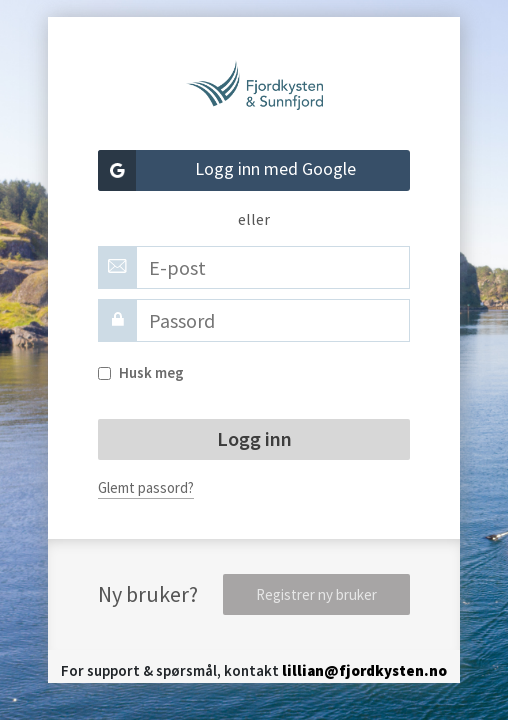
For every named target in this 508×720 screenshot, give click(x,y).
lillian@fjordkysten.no (364, 670)
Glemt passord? (146, 487)
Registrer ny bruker (316, 594)
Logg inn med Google (227, 170)
